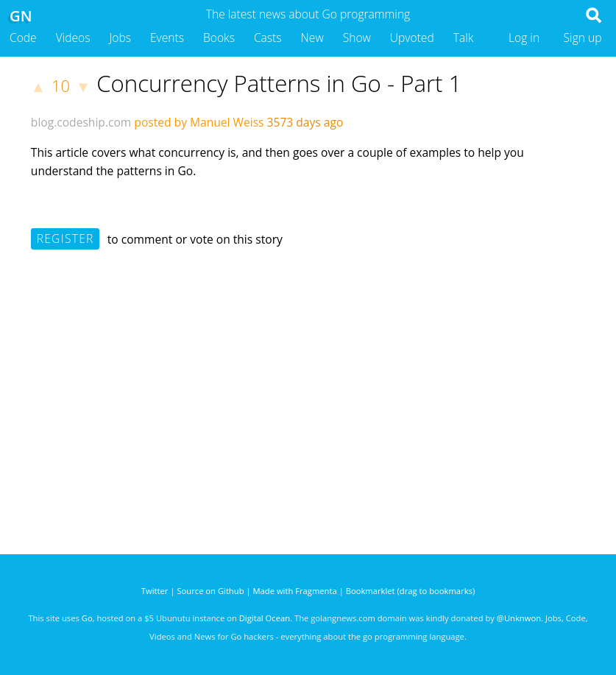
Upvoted (412, 38)
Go (87, 618)
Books (219, 38)
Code (23, 38)
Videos (73, 38)
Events (167, 38)
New (312, 38)
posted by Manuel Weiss (199, 122)
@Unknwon (519, 618)
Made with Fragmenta (295, 591)
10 (61, 86)
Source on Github (210, 591)
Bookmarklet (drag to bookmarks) (410, 591)
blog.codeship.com (81, 122)
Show (357, 38)
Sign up (583, 38)
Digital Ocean (265, 618)
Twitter (155, 591)
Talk (464, 38)
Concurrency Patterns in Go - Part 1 (279, 83)
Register (66, 238)
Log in (524, 38)
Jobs (120, 38)
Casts (268, 38)
